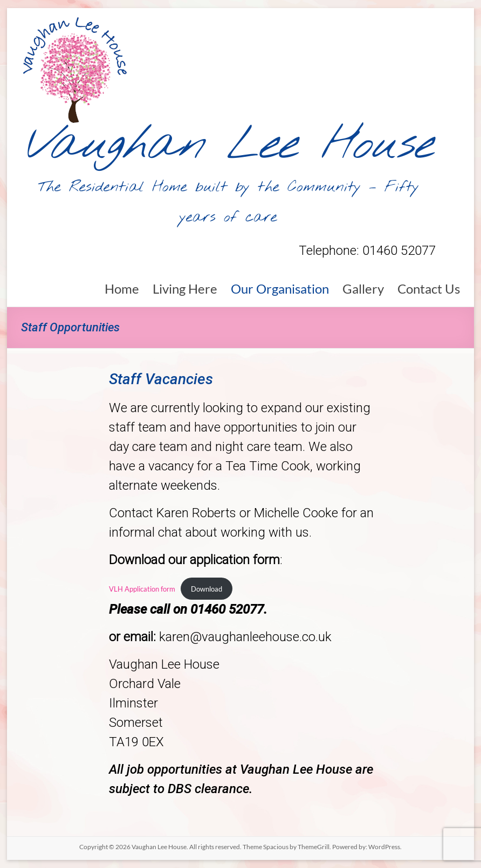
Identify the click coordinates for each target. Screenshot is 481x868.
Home (122, 289)
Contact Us (429, 289)
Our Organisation (280, 289)
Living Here (185, 289)
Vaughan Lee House (228, 145)
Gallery (363, 289)
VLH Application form (142, 589)
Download (207, 589)
